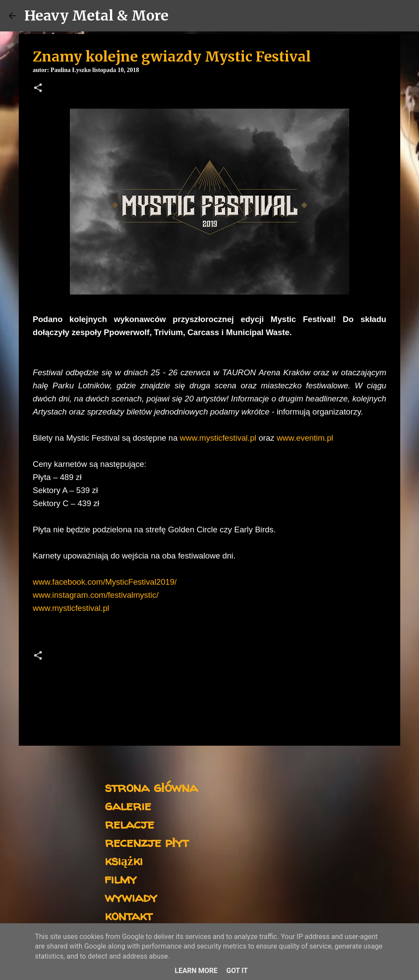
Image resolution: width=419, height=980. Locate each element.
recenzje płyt (147, 842)
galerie (128, 805)
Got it (237, 971)
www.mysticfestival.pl (218, 438)
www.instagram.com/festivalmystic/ (96, 595)
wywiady (131, 897)
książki (124, 860)
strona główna (151, 787)
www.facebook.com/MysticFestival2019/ (105, 582)
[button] (38, 89)
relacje (129, 824)
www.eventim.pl (305, 438)
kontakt (129, 915)
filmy (121, 879)
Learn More (196, 971)
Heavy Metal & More (96, 16)
